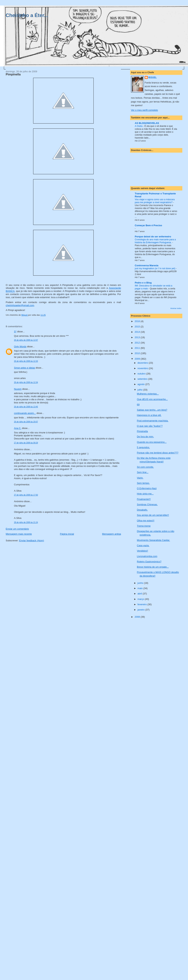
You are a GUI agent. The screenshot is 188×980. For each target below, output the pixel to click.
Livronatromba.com (147, 556)
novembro (143, 368)
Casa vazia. (143, 545)
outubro (142, 374)
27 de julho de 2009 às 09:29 (26, 443)
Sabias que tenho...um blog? (152, 410)
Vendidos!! (142, 551)
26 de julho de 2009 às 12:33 (26, 361)
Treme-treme (144, 526)
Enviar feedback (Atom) (32, 541)
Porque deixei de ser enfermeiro (153, 237)
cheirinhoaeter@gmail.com (20, 305)
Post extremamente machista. (153, 421)
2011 (138, 348)
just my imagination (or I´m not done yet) (155, 268)
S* (15, 332)
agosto (141, 384)
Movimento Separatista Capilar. (153, 540)
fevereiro (142, 604)
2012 (138, 343)
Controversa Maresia (147, 265)
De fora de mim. (145, 437)
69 (138, 405)
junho (141, 583)
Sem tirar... (143, 472)
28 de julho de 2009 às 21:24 (26, 522)
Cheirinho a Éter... (27, 15)
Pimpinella (142, 431)
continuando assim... (25, 413)
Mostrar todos (176, 308)
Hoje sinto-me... (145, 494)
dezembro (143, 363)
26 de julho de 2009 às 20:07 (26, 422)
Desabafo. (142, 510)
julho (140, 390)
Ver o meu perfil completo (144, 110)
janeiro (141, 610)
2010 (138, 353)
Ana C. (18, 428)
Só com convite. (145, 467)
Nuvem (18, 389)
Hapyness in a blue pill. (149, 415)
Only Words (20, 347)
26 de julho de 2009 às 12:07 (26, 340)
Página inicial (67, 534)
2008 (138, 617)
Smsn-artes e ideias (24, 368)
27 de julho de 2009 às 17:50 (26, 495)
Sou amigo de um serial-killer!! (153, 515)
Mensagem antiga (111, 534)
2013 (138, 337)
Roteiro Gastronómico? (149, 562)
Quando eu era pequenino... (152, 442)
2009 (138, 359)
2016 (138, 321)
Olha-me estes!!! (146, 521)
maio (140, 588)
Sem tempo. (143, 483)
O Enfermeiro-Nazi (147, 488)
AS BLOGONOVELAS (147, 123)
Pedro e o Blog (143, 283)
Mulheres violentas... (148, 394)
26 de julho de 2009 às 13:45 (26, 407)
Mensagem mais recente (19, 534)
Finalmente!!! (144, 499)
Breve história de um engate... (153, 567)
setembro (143, 379)
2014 (138, 332)
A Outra (139, 126)
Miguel (153, 77)
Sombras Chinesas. (147, 504)
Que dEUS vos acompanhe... (152, 399)
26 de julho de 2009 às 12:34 (26, 382)
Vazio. (140, 478)
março (141, 599)
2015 (138, 327)
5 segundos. (143, 447)
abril (140, 594)
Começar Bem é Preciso (149, 225)
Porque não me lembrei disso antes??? (158, 453)
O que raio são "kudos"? (150, 426)
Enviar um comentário (17, 529)
